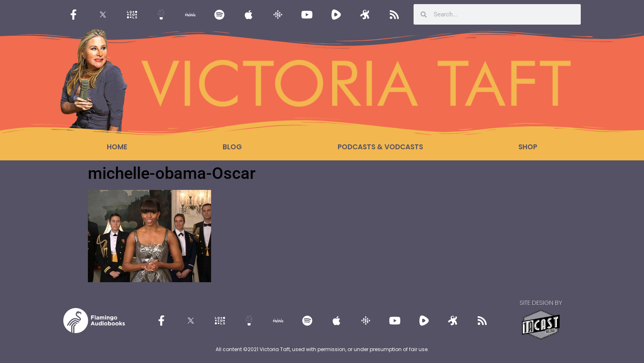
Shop (528, 147)
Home (117, 147)
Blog (232, 147)
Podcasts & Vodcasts (380, 147)
